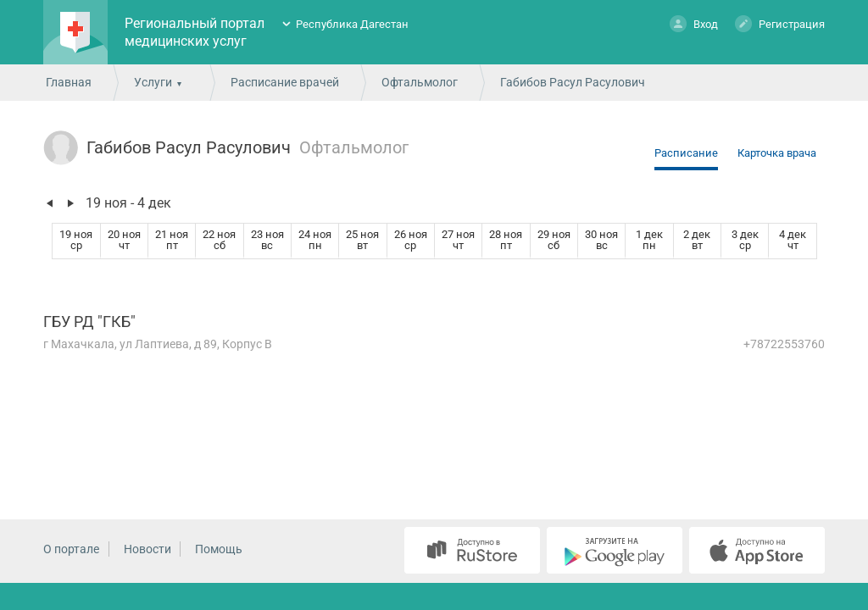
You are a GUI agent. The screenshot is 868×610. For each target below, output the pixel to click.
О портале (71, 549)
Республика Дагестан (352, 24)
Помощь (219, 549)
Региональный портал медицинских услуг (195, 32)
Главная (69, 82)
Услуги (153, 82)
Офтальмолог (420, 82)
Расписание (686, 153)
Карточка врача (777, 153)
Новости (147, 549)
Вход (694, 23)
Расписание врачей (285, 82)
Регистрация (780, 23)
